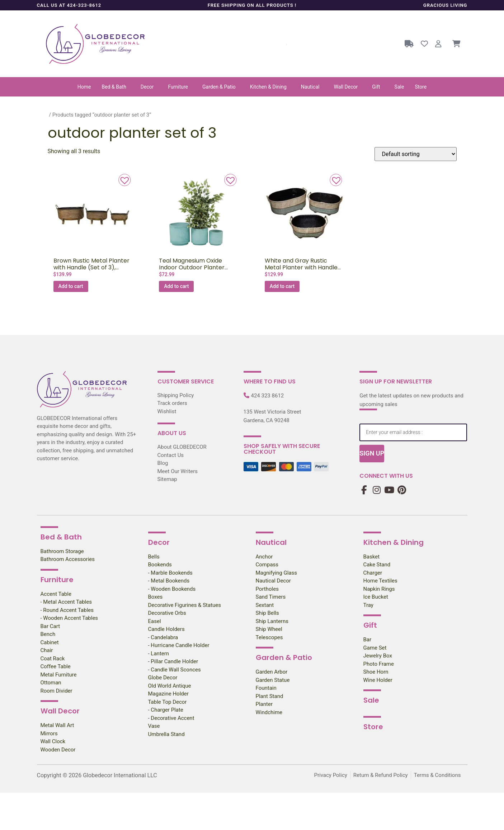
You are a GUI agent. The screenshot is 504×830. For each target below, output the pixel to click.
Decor (147, 87)
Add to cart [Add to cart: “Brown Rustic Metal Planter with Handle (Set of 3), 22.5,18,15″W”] (71, 286)
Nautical (310, 87)
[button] (116, 87)
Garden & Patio (219, 87)
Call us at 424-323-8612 (69, 5)
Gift (376, 87)
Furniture (178, 87)
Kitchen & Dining (268, 87)
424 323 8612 (268, 396)
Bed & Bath (114, 87)
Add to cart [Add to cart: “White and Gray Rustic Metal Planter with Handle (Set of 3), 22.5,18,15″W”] (282, 286)
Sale (399, 87)
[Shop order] (416, 154)
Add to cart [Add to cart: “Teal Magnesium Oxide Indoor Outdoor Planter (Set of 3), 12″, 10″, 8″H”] (176, 286)
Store (421, 87)
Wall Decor (346, 87)
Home (84, 87)
